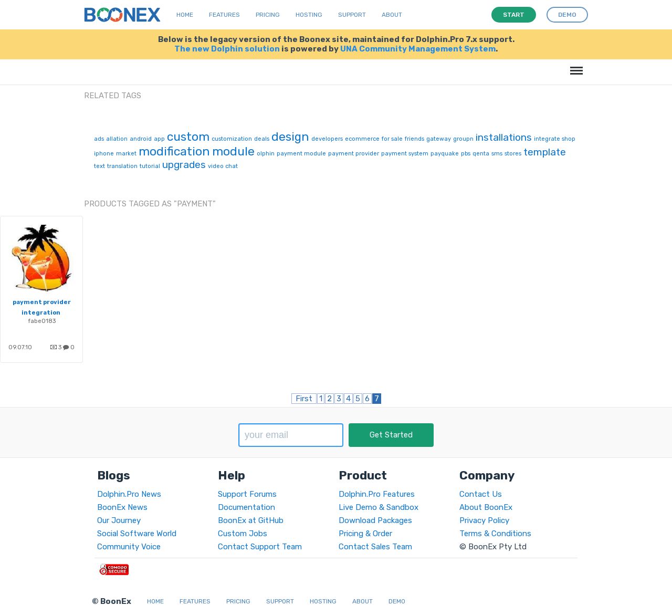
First (304, 399)
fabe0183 (42, 321)
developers (327, 139)
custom (188, 137)
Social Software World (137, 534)
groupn (463, 139)
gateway (439, 139)
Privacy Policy (484, 520)
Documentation (246, 507)
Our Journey (119, 520)
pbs (466, 154)
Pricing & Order (365, 534)
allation (117, 139)
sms (497, 154)
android (141, 139)
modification (174, 151)
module (233, 151)
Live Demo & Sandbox (379, 507)
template (545, 152)
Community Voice (129, 547)
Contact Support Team (260, 547)
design (290, 137)
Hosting (309, 15)
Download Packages (375, 520)
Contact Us (481, 494)
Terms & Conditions (495, 534)
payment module (301, 154)
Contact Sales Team (375, 547)
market (126, 154)
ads (99, 139)
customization (232, 139)
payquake (445, 154)
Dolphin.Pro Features (377, 494)
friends (414, 139)
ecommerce (362, 139)
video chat (223, 166)
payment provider (354, 154)
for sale (392, 139)
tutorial (150, 166)
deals (262, 139)
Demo (397, 601)
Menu (575, 65)
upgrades (184, 165)
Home (185, 15)
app (159, 139)
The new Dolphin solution (227, 49)
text (99, 166)
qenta (481, 154)
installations (504, 137)
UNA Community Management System (418, 49)
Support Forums (247, 494)
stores (513, 154)
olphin (266, 154)
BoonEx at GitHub (251, 520)
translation (122, 166)
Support (352, 15)
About (392, 15)
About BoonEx (486, 507)
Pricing (268, 15)
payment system (405, 154)
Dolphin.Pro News (129, 494)
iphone (104, 154)
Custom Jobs (243, 534)
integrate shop (555, 139)
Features (224, 15)
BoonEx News (122, 507)
